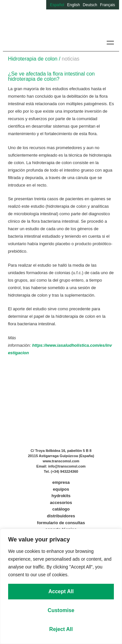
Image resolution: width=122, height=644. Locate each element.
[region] (61, 586)
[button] (110, 42)
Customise (61, 610)
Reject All (61, 629)
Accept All (61, 591)
